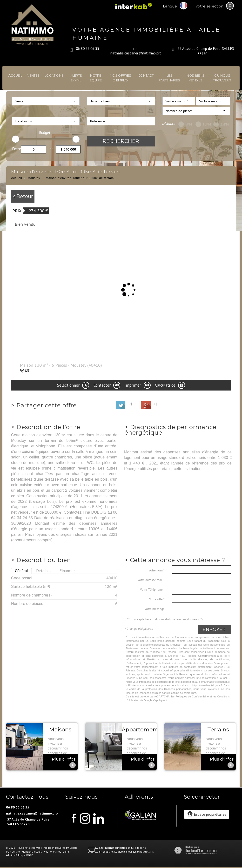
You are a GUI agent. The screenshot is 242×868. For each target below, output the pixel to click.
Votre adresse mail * (151, 580)
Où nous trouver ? (222, 78)
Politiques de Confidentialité (192, 696)
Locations (54, 75)
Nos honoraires (52, 852)
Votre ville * (157, 599)
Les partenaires (169, 78)
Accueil (15, 75)
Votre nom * (157, 570)
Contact (146, 75)
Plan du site (13, 852)
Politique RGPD (24, 855)
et (51, 149)
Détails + (44, 571)
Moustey (34, 178)
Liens (66, 852)
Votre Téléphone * (152, 590)
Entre (17, 149)
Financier (67, 571)
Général (21, 571)
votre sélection (210, 6)
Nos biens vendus (195, 78)
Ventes (33, 75)
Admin (10, 855)
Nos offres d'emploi (121, 78)
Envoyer (214, 629)
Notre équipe (96, 78)
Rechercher (121, 141)
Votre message (155, 609)
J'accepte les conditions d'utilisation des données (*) (168, 619)
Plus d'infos (64, 762)
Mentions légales (32, 852)
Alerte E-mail (76, 78)
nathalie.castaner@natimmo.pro (136, 53)
